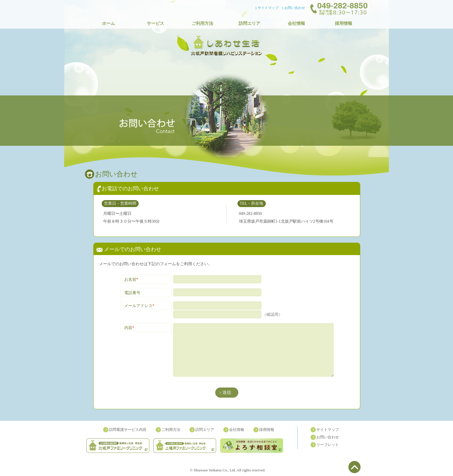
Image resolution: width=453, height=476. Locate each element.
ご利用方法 (202, 23)
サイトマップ (268, 8)
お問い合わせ (295, 8)
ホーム (108, 23)
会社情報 (296, 23)
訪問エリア (249, 23)
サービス (155, 23)
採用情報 (344, 23)
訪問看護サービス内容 (128, 430)
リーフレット (328, 445)
